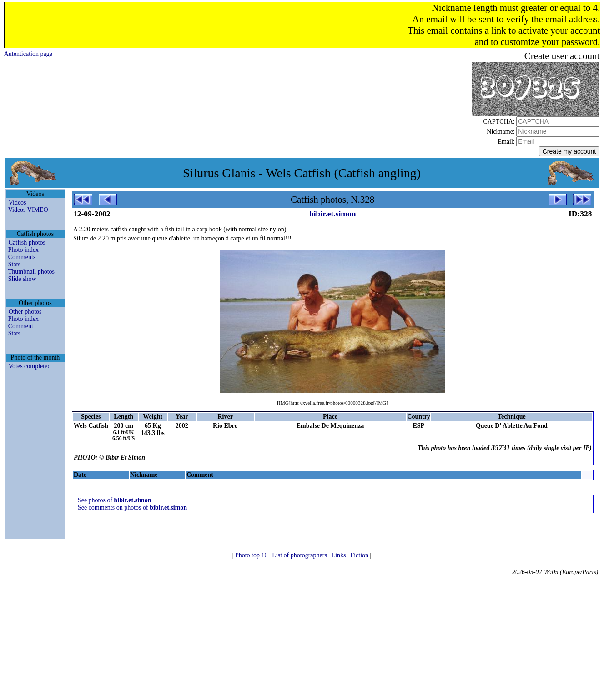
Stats (14, 264)
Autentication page (28, 54)
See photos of (115, 500)
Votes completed (30, 366)
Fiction (360, 555)
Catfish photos (27, 242)
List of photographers (300, 555)
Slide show (22, 279)
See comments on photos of (132, 507)
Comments (22, 257)
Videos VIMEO (28, 210)
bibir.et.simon (332, 214)
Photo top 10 (252, 555)
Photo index (23, 250)
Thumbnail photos (31, 272)
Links (340, 555)
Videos (18, 202)
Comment (21, 326)
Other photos (25, 312)
